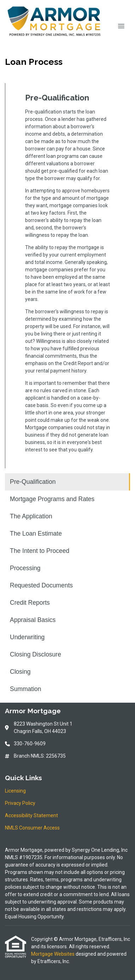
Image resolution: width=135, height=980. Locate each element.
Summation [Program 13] (26, 689)
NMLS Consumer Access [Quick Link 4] (32, 828)
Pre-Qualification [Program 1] (33, 482)
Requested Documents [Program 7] (41, 585)
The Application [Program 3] (31, 516)
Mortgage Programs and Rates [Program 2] (52, 499)
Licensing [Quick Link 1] (15, 791)
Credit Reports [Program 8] (30, 603)
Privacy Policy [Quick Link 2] (20, 803)
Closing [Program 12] (20, 672)
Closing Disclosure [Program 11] (36, 654)
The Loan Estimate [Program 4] (36, 534)
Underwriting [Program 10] (27, 637)
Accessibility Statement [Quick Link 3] (31, 815)
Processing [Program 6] (25, 568)
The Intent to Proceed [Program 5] (40, 551)
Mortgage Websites (53, 954)
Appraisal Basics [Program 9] (33, 620)
